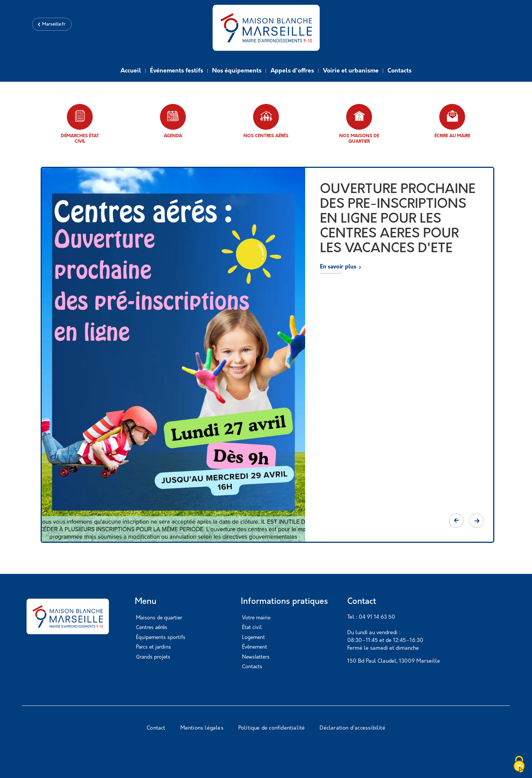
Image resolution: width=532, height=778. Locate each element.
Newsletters (256, 657)
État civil (252, 628)
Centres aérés (152, 628)
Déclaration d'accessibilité (352, 728)
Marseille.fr (54, 24)
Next (477, 521)
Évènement (255, 647)
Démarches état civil (80, 124)
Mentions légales (202, 728)
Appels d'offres (292, 71)
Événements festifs (177, 71)
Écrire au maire (452, 121)
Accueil (131, 71)
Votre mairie (256, 618)
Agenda (173, 121)
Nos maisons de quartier (359, 124)
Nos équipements (237, 71)
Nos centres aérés (266, 121)
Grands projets (153, 657)
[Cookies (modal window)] (519, 765)
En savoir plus (338, 267)
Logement (253, 638)
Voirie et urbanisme (351, 71)
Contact (156, 728)
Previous (456, 521)
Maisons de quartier (159, 618)
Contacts (400, 71)
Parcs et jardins (154, 647)
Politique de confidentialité (272, 728)
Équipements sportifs (161, 638)
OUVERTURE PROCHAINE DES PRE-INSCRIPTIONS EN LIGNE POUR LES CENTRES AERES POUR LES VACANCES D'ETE (398, 219)
